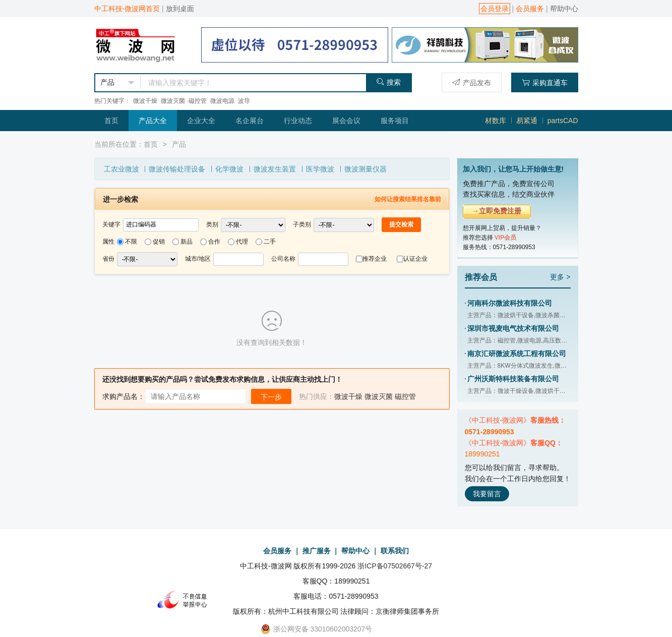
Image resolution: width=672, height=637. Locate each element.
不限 (131, 242)
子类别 (302, 224)
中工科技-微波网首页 (127, 9)
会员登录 (495, 9)
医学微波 (320, 169)
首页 (111, 121)
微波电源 (222, 101)
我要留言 (487, 494)
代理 (242, 242)
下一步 (271, 397)
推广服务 (317, 551)
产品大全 (153, 121)
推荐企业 (375, 259)
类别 (212, 224)
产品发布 (472, 82)
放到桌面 (180, 9)
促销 (159, 242)
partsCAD (563, 121)
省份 (108, 259)
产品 (179, 144)
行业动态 (298, 121)
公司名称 (283, 259)
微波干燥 (145, 101)
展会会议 (346, 121)
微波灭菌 (173, 101)
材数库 (496, 121)
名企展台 (250, 121)
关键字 (111, 224)
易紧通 (527, 121)
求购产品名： (124, 396)
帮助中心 (564, 9)
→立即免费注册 (497, 211)
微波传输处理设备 (177, 169)
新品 (187, 242)
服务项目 (395, 121)
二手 (270, 242)
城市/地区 (198, 259)
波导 (244, 101)
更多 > (560, 277)
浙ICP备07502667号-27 (395, 566)
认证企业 (415, 259)
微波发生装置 (275, 169)
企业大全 (201, 121)
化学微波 (229, 169)
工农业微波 (121, 169)
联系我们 (395, 551)
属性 (108, 242)
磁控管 (198, 101)
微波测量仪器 (365, 169)
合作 (214, 242)
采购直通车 (545, 82)
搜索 (388, 82)
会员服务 (530, 9)
